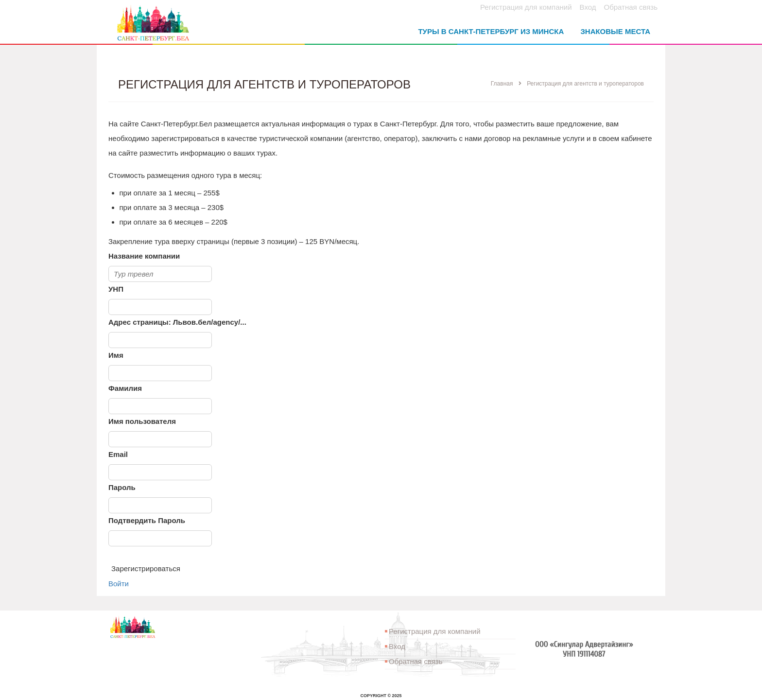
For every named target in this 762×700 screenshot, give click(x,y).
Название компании (144, 256)
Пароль (122, 487)
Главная (502, 84)
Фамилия (125, 388)
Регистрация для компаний (526, 7)
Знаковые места (615, 31)
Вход (588, 7)
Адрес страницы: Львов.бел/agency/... (177, 322)
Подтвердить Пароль (147, 520)
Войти (119, 584)
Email (118, 454)
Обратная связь (631, 7)
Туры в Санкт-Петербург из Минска (491, 31)
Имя (116, 355)
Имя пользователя (142, 421)
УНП (116, 289)
